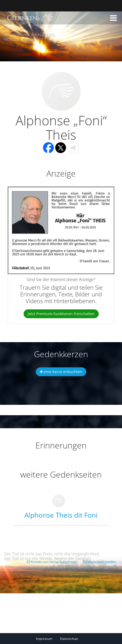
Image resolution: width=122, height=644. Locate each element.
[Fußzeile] (61, 639)
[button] (113, 18)
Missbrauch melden (100, 562)
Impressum (44, 639)
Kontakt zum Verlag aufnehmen (52, 562)
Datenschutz (69, 639)
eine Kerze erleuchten (61, 372)
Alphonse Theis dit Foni (61, 515)
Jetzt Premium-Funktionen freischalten (61, 314)
